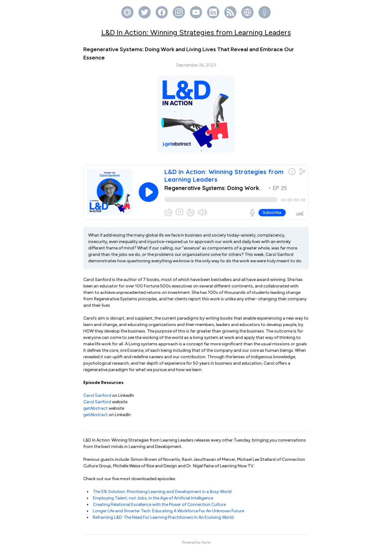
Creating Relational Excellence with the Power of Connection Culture (159, 504)
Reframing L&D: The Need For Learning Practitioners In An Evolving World (163, 517)
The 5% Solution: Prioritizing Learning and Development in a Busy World (162, 492)
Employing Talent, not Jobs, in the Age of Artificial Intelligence (153, 498)
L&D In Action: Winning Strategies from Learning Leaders (196, 32)
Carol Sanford (97, 395)
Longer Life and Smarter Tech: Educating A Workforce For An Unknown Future (168, 511)
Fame (206, 542)
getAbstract (96, 408)
